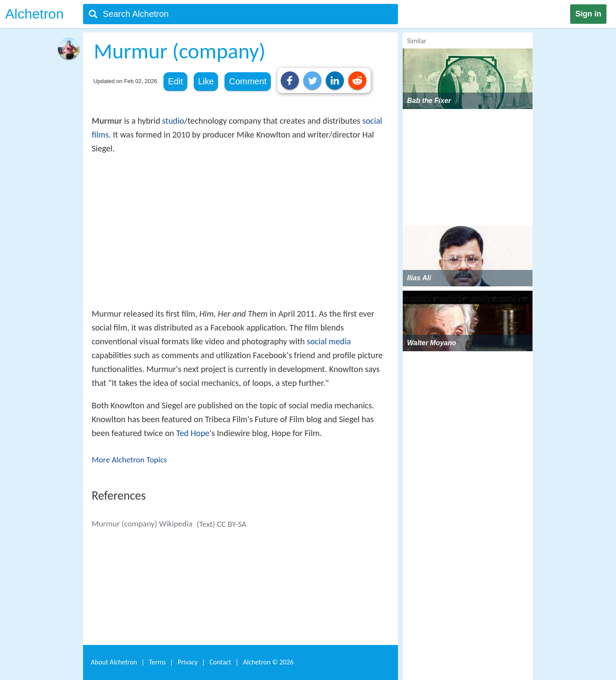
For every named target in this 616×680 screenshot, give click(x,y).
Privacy (188, 662)
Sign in (588, 14)
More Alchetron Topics (129, 460)
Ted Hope (193, 433)
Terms (157, 662)
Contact (220, 662)
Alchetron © (268, 662)
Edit (175, 81)
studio (173, 121)
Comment (248, 81)
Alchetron (34, 14)
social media (329, 341)
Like (206, 81)
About (114, 662)
